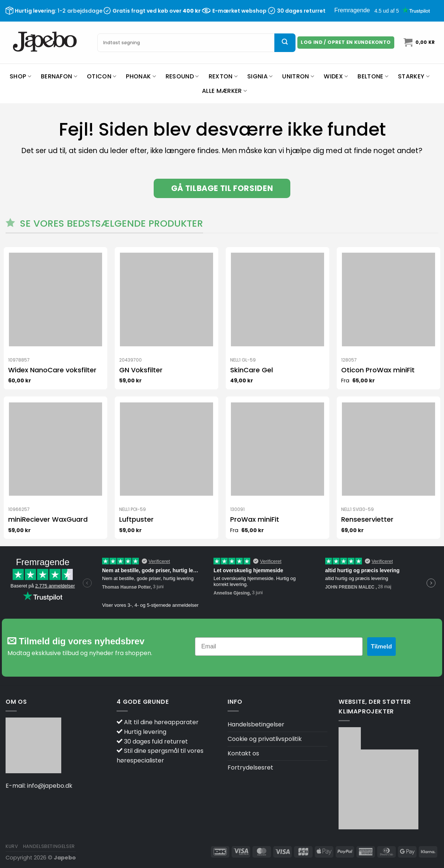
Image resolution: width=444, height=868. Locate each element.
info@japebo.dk (50, 786)
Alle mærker (224, 91)
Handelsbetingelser (256, 724)
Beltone (373, 76)
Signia (260, 76)
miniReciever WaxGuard (48, 519)
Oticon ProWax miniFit (378, 370)
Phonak (141, 76)
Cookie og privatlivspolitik (265, 739)
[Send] (285, 43)
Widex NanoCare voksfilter (52, 370)
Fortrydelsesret (250, 767)
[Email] (279, 647)
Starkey (414, 76)
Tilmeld (381, 647)
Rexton (223, 76)
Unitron (298, 76)
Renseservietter (367, 519)
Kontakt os (243, 753)
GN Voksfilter (141, 370)
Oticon (102, 76)
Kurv (12, 846)
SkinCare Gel (252, 370)
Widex (336, 76)
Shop (20, 76)
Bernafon (59, 76)
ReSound (182, 76)
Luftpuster (136, 519)
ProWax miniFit (255, 519)
